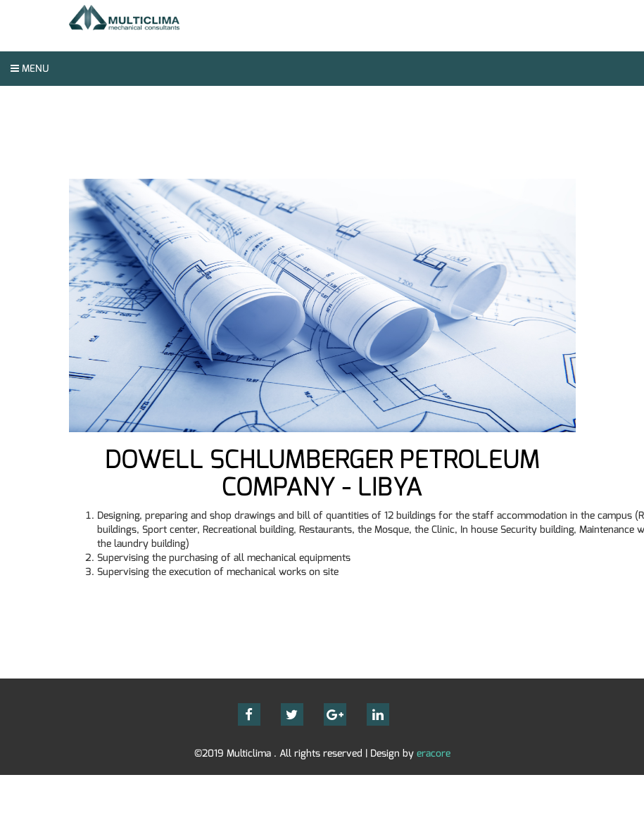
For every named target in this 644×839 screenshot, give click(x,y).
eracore (434, 753)
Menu (30, 69)
